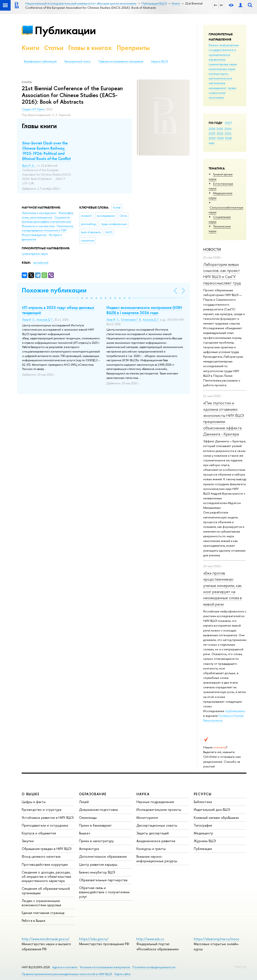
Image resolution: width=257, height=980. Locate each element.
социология (217, 93)
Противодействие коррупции (45, 864)
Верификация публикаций (40, 62)
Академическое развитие (156, 841)
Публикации (65, 30)
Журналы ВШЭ (205, 841)
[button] (77, 298)
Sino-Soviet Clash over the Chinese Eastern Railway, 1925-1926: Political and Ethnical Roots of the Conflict (46, 151)
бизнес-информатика (224, 45)
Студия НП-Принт (33, 109)
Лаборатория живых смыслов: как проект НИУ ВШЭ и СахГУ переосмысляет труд (222, 274)
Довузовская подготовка (98, 810)
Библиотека (203, 802)
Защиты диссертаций (153, 833)
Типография (203, 825)
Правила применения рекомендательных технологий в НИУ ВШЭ (67, 974)
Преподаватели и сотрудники (45, 825)
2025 (220, 129)
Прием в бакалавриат (95, 825)
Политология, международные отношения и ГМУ (48, 228)
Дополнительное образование (103, 856)
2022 (220, 133)
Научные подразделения (155, 802)
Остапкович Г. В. (131, 320)
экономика (216, 97)
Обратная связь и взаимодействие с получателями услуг (104, 892)
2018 (228, 138)
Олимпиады (88, 818)
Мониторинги (147, 818)
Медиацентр (203, 833)
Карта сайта (122, 974)
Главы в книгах (90, 48)
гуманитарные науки (223, 64)
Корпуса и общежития (39, 833)
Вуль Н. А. (28, 166)
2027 (228, 123)
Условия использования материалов (105, 967)
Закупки (28, 841)
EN (221, 5)
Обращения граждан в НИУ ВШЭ (47, 849)
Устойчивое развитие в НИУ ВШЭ (48, 818)
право (232, 88)
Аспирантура (89, 849)
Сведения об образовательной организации (46, 891)
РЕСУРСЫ (203, 794)
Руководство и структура (42, 810)
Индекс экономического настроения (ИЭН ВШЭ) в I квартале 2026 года (144, 310)
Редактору (240, 966)
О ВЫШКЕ (31, 794)
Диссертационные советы (157, 825)
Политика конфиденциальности (154, 967)
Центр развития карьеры (98, 864)
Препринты (133, 48)
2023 (212, 133)
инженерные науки (222, 69)
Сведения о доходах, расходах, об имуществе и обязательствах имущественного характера (46, 876)
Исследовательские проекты (159, 810)
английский (41, 263)
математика (217, 83)
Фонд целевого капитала (41, 856)
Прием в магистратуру (96, 841)
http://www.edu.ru (150, 939)
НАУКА (143, 794)
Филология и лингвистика (38, 226)
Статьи (54, 48)
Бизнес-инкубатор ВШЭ (97, 872)
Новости (212, 249)
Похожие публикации (54, 290)
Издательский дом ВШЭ (212, 810)
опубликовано (235, 711)
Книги (31, 48)
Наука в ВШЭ (159, 62)
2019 (220, 138)
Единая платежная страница (43, 913)
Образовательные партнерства (103, 880)
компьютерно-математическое (220, 76)
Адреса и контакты (65, 967)
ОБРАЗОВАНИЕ (93, 794)
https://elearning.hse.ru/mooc (217, 939)
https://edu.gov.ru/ (94, 939)
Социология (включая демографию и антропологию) (46, 220)
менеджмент (218, 88)
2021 (228, 133)
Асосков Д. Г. (45, 320)
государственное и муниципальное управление (222, 54)
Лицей (84, 802)
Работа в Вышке (34, 921)
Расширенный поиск (78, 62)
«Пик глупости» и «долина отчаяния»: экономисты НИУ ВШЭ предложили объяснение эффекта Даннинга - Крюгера (224, 418)
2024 (228, 129)
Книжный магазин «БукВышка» (216, 818)
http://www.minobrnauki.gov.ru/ (46, 939)
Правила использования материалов (121, 62)
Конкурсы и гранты (151, 849)
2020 (212, 138)
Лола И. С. (29, 320)
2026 (212, 129)
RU (216, 5)
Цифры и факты (34, 802)
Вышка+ (85, 833)
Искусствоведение (35, 235)
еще (212, 143)
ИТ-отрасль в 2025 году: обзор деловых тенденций (58, 310)
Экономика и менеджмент (39, 213)
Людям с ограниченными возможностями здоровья (41, 903)
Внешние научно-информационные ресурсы (157, 859)
